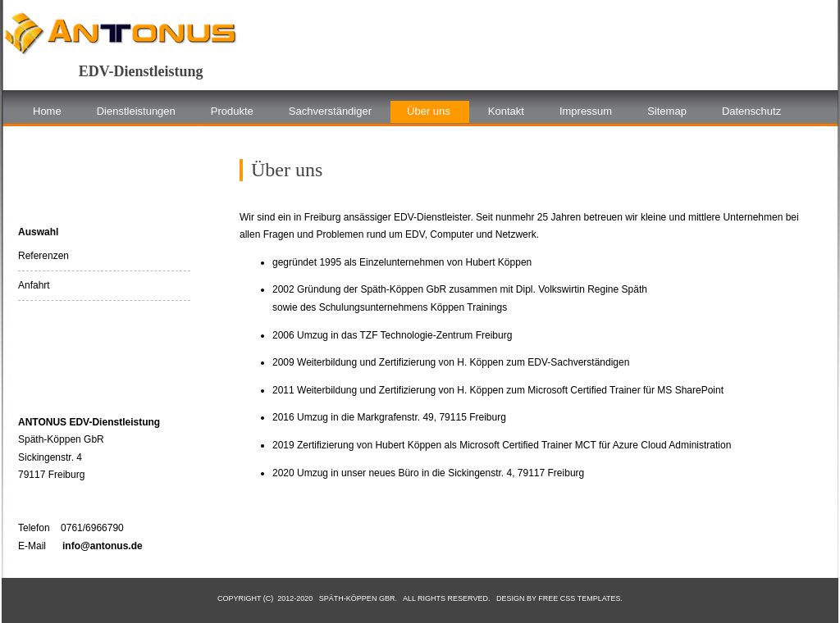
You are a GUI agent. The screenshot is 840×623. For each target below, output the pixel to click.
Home (47, 111)
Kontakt (506, 111)
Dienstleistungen (136, 111)
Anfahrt (34, 285)
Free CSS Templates (579, 598)
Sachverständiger (330, 111)
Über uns (429, 111)
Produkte (232, 111)
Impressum (586, 111)
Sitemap (667, 111)
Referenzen (43, 256)
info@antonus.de (103, 546)
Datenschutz (751, 111)
